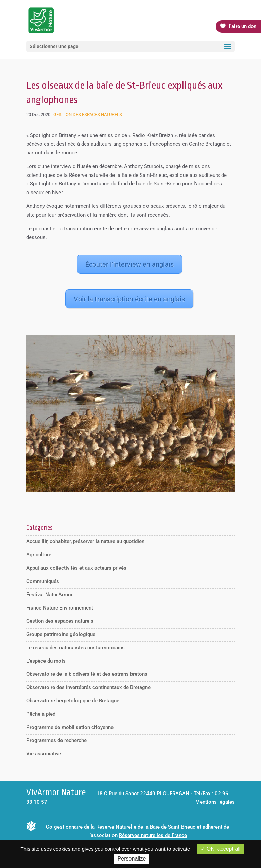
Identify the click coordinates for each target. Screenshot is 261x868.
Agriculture (39, 555)
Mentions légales (215, 802)
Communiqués (43, 581)
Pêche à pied (41, 714)
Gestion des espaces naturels (88, 114)
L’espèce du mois (46, 661)
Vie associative (44, 754)
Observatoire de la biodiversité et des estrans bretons (87, 674)
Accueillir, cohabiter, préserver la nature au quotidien (85, 541)
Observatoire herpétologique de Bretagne (73, 701)
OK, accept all (220, 849)
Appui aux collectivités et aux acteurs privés (76, 568)
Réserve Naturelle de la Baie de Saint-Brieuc (146, 827)
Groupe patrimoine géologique (61, 634)
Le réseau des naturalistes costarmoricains (75, 648)
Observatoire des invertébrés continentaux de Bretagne (88, 687)
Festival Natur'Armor (49, 595)
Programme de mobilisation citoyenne (70, 727)
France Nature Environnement (60, 608)
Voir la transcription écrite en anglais (129, 299)
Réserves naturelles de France (153, 835)
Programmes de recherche (56, 740)
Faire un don (242, 26)
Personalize (132, 859)
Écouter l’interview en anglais (129, 264)
